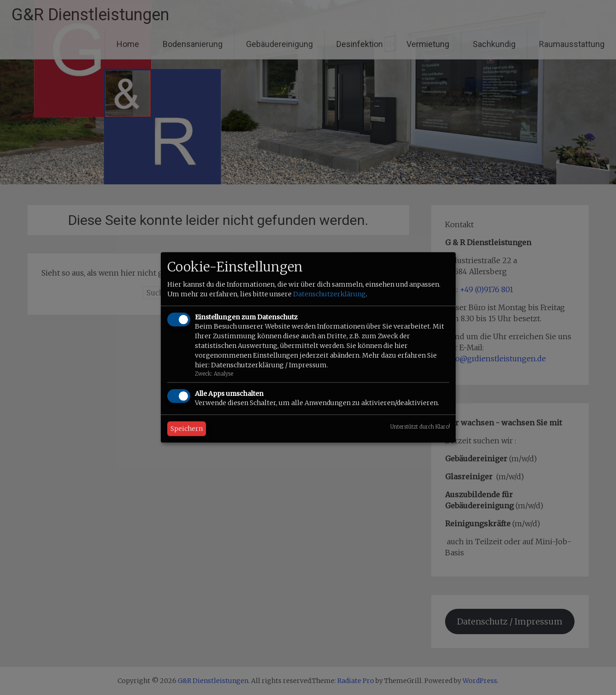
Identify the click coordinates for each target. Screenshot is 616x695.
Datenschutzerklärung (329, 294)
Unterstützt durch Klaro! (420, 427)
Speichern (187, 429)
